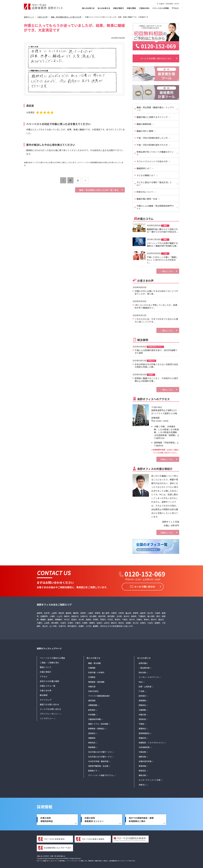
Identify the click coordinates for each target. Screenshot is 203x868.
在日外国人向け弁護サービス (100, 756)
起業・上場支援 (145, 686)
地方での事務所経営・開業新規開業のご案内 (141, 819)
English (162, 4)
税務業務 (92, 747)
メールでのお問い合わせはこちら (156, 58)
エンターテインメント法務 (150, 780)
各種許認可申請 (145, 761)
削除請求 (92, 710)
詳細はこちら (167, 459)
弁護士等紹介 (118, 8)
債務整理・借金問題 (96, 681)
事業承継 (142, 766)
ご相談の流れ (144, 8)
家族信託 (92, 742)
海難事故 (92, 738)
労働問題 (92, 667)
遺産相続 (92, 700)
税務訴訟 (142, 705)
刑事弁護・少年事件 (96, 672)
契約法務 (142, 672)
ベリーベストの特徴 (161, 8)
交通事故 (92, 677)
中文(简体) (169, 4)
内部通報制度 (144, 747)
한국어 (177, 4)
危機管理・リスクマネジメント (151, 742)
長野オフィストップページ (49, 648)
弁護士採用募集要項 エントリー (94, 819)
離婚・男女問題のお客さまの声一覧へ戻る (99, 190)
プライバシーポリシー (49, 713)
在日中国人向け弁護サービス (100, 752)
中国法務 (142, 752)
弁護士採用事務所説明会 (47, 819)
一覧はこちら (167, 271)
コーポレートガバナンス (149, 677)
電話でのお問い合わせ (49, 704)
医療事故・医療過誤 (96, 728)
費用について (46, 667)
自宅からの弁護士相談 (49, 681)
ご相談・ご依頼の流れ (49, 662)
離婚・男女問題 (95, 663)
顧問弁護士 (143, 663)
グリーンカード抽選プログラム (101, 775)
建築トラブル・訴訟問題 (98, 723)
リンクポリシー (47, 718)
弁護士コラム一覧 (48, 685)
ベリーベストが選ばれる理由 (52, 658)
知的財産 (142, 719)
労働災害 (92, 686)
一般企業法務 (144, 667)
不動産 (141, 723)
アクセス (175, 8)
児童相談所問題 (95, 719)
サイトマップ (46, 699)
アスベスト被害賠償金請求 (99, 695)
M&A (141, 681)
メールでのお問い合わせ (50, 709)
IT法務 (141, 691)
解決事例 (44, 695)
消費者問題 (93, 705)
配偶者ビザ (93, 770)
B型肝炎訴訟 (93, 691)
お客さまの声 (46, 690)
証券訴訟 (92, 733)
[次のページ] (85, 180)
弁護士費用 (131, 8)
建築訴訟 (142, 728)
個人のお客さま (88, 8)
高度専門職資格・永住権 (98, 766)
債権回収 (142, 738)
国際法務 (142, 756)
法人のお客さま (104, 8)
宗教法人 (142, 784)
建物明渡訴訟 (144, 733)
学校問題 (92, 714)
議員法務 (142, 775)
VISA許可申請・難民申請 (98, 761)
